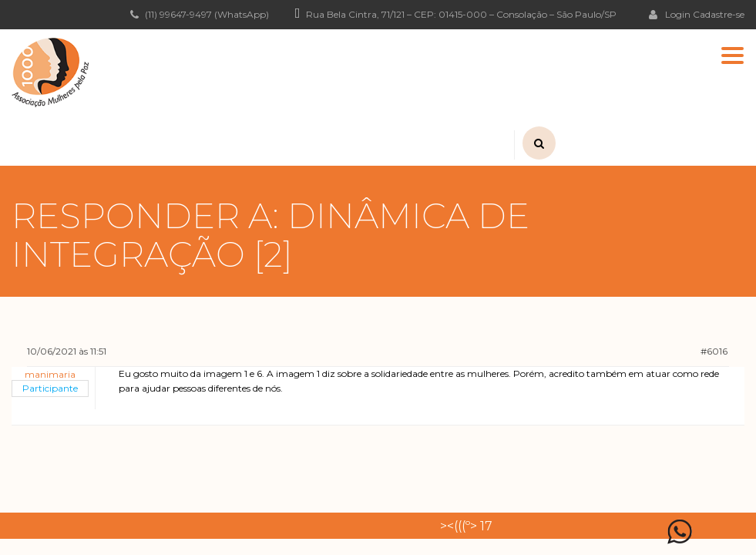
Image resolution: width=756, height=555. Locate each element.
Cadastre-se (719, 15)
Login (670, 14)
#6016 (714, 351)
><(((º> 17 (466, 526)
